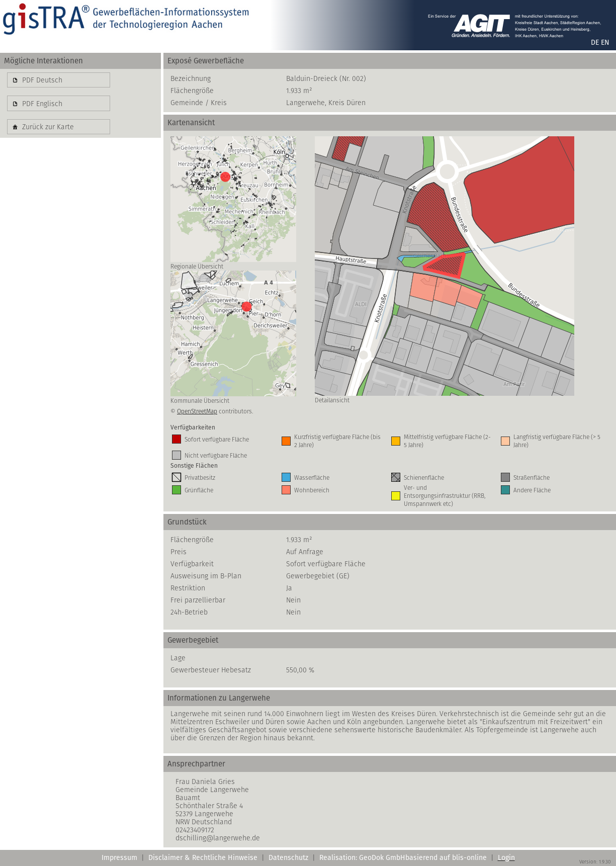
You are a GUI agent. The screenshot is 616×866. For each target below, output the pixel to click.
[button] (59, 80)
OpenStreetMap (197, 411)
